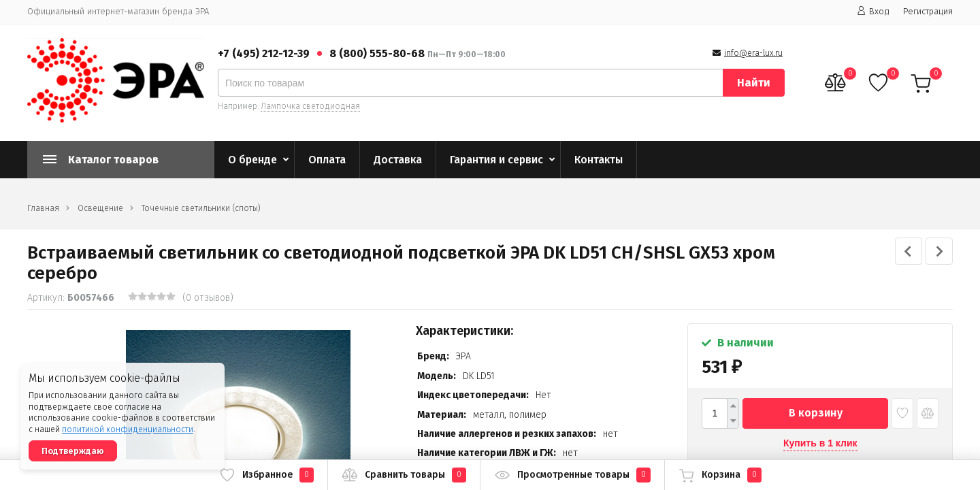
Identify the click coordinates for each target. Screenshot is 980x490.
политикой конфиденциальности (128, 429)
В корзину (816, 413)
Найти (754, 83)
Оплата (327, 160)
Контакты (599, 160)
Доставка (398, 160)
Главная (43, 208)
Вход (873, 11)
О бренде (252, 160)
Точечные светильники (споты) (201, 208)
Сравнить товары (404, 475)
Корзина (720, 475)
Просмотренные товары (572, 475)
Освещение (100, 208)
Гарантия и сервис (496, 160)
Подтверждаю (73, 451)
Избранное (266, 475)
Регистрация (928, 11)
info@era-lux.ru (753, 53)
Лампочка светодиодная (310, 106)
